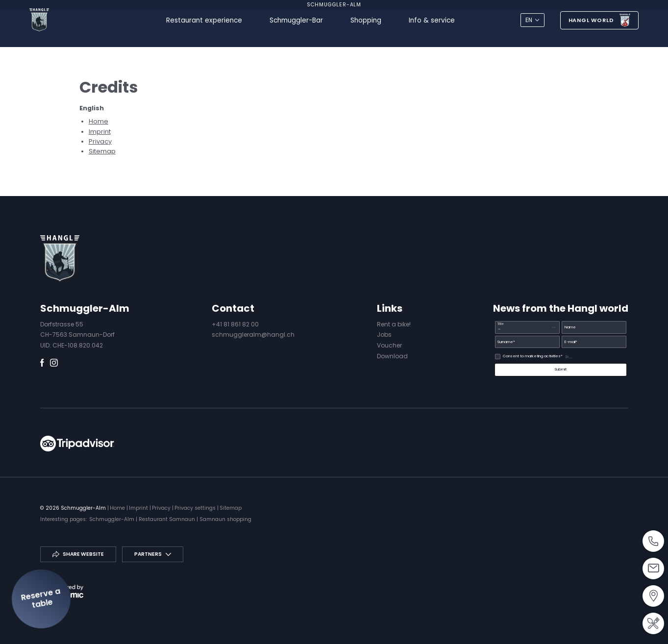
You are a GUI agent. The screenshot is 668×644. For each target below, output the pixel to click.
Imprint (100, 132)
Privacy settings (196, 508)
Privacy (100, 141)
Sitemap (102, 151)
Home (99, 121)
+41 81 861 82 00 (235, 324)
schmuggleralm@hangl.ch (253, 334)
